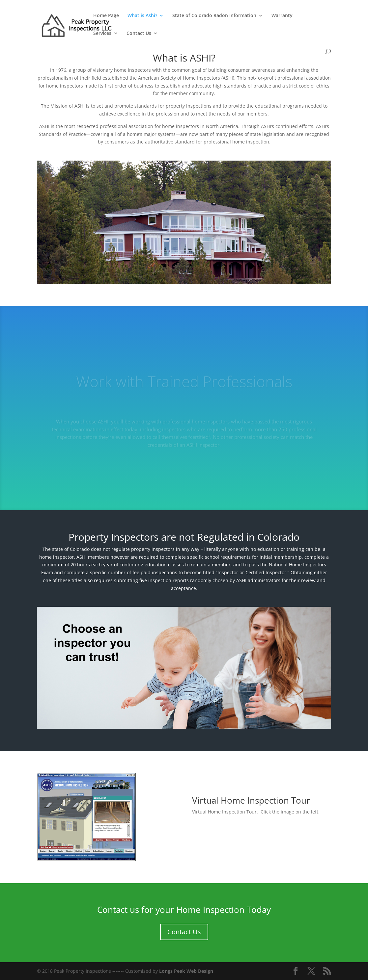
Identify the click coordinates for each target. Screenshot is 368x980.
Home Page (106, 16)
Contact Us (139, 34)
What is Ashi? (142, 16)
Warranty (282, 16)
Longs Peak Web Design (186, 971)
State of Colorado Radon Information (214, 16)
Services (102, 34)
